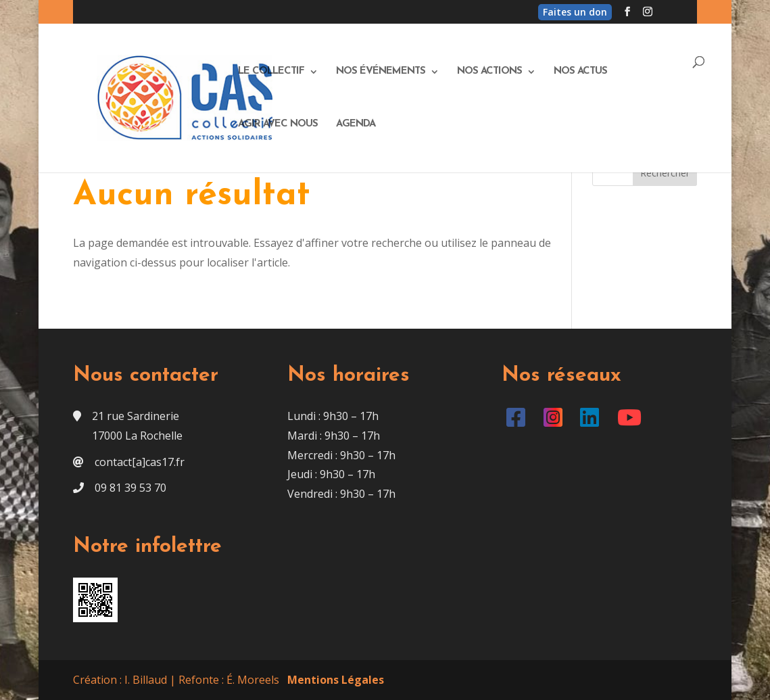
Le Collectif (271, 72)
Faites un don (575, 12)
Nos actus (580, 72)
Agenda (356, 124)
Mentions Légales (336, 680)
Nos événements (381, 72)
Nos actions (489, 72)
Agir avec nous (278, 124)
